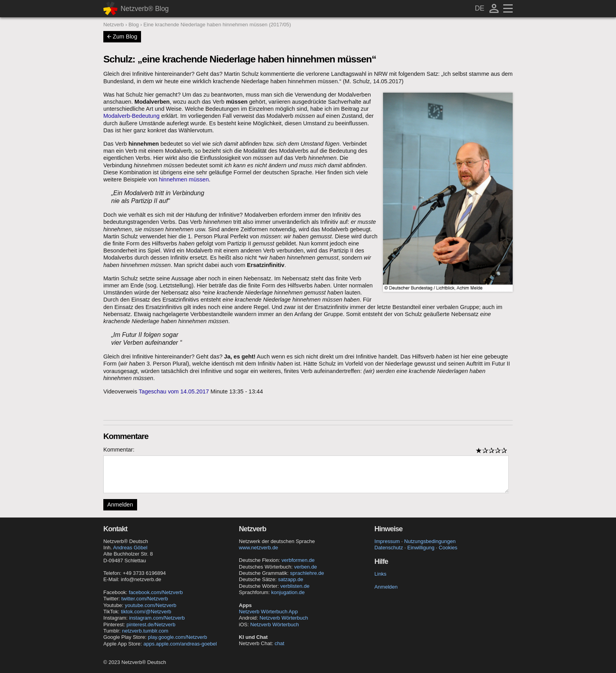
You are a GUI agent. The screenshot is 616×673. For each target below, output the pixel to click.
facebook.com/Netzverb (156, 592)
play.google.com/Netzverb (178, 637)
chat (280, 643)
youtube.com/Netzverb (151, 605)
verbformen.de (298, 560)
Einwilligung (421, 548)
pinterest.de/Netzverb (151, 625)
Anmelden (120, 505)
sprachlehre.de (307, 573)
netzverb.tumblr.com (145, 631)
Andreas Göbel (130, 548)
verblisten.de (295, 586)
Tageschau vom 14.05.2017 (174, 391)
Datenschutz (389, 548)
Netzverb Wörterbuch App (268, 612)
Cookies (448, 548)
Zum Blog (122, 37)
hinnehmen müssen (184, 179)
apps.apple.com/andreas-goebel (180, 644)
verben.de (305, 567)
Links (380, 574)
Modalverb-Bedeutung (131, 116)
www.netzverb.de (258, 548)
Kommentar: (119, 450)
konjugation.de (288, 592)
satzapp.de (291, 579)
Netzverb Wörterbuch (284, 618)
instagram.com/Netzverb (157, 618)
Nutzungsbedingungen (430, 541)
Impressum (387, 541)
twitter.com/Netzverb (145, 599)
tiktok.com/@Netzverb (146, 612)
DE (480, 8)
